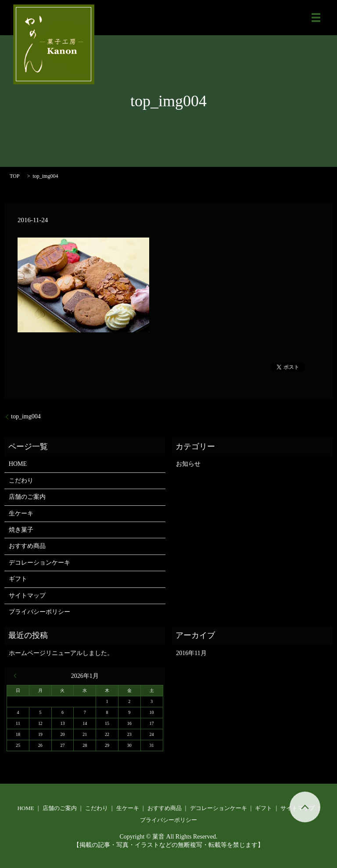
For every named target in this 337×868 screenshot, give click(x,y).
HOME (18, 464)
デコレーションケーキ (39, 563)
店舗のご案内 (27, 497)
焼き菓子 (21, 530)
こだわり (21, 481)
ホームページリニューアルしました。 (61, 653)
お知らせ (188, 464)
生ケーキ (21, 513)
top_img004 (26, 416)
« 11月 (17, 676)
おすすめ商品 (27, 546)
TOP (14, 176)
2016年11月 (191, 653)
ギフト (18, 579)
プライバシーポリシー (39, 612)
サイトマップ (27, 596)
